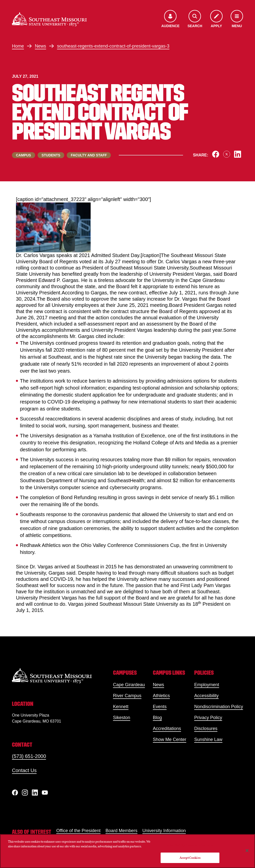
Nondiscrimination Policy (219, 707)
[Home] (49, 19)
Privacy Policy (208, 718)
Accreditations (167, 729)
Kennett (121, 707)
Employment (207, 685)
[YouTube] (45, 793)
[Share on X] (227, 154)
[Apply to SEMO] (216, 19)
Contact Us (24, 770)
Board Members (122, 831)
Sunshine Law (208, 739)
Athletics (161, 696)
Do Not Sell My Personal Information (190, 845)
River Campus (127, 696)
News (40, 46)
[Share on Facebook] (216, 154)
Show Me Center (170, 739)
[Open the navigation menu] (237, 19)
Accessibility (206, 696)
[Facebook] (15, 793)
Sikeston (122, 718)
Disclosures (206, 729)
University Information (164, 831)
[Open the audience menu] (170, 19)
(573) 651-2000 (29, 756)
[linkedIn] (35, 793)
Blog (157, 718)
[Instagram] (25, 793)
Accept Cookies (190, 858)
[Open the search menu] (195, 19)
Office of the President (78, 831)
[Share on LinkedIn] (238, 154)
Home (18, 46)
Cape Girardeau (129, 685)
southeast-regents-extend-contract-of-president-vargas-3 (113, 46)
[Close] (247, 851)
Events (160, 707)
